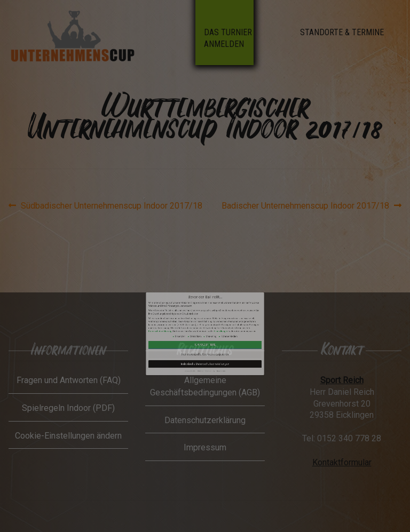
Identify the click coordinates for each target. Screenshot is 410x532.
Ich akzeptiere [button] (205, 335)
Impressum (212, 346)
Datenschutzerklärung (186, 329)
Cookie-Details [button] (198, 346)
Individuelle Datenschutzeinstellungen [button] (205, 343)
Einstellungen (212, 329)
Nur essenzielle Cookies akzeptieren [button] (205, 339)
